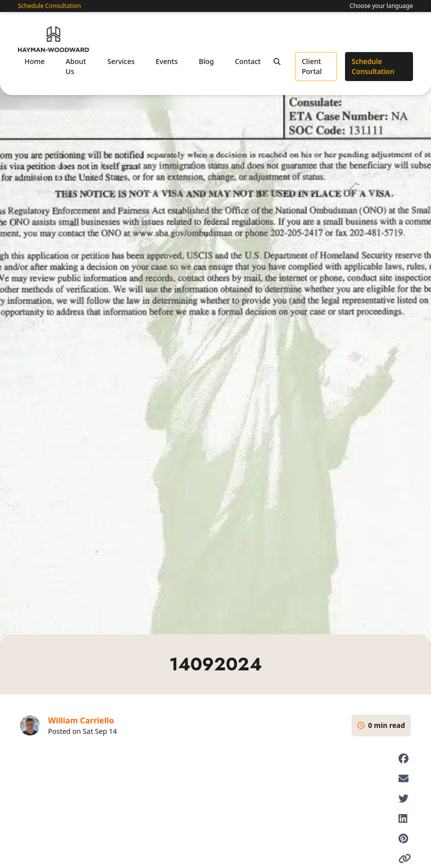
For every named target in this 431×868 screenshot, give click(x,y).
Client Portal (311, 66)
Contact (248, 61)
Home (34, 61)
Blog (206, 61)
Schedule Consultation (49, 6)
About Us (76, 66)
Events (166, 61)
